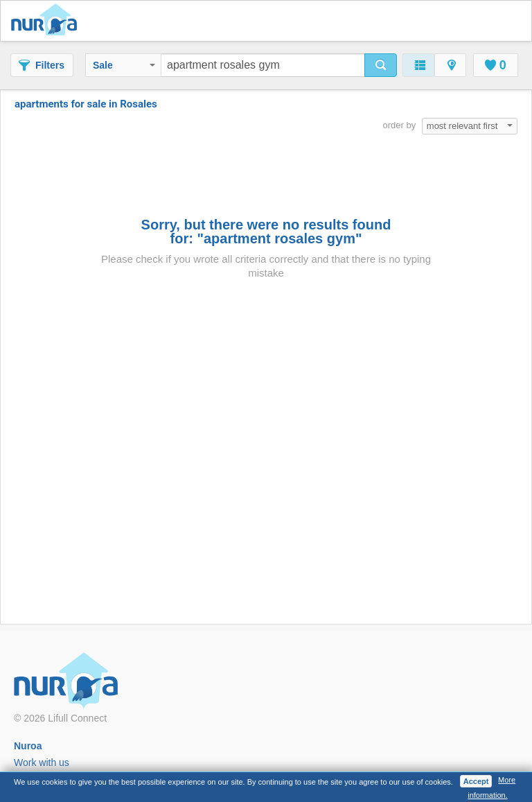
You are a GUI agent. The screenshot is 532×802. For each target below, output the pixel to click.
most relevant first (470, 126)
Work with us (42, 762)
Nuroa (47, 21)
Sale (124, 65)
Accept (476, 781)
